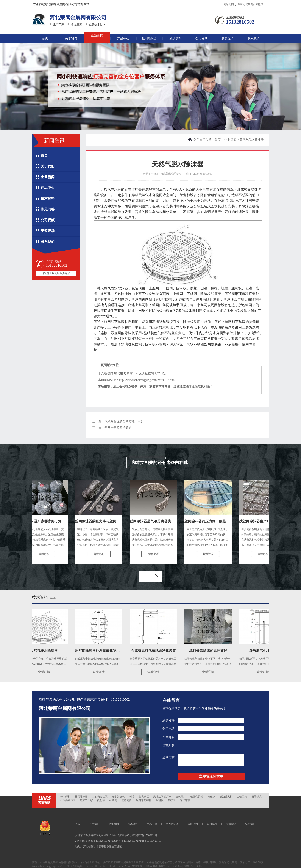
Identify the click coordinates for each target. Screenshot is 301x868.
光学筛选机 (118, 797)
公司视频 (201, 38)
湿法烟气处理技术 (264, 651)
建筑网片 (181, 797)
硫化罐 (101, 800)
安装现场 (228, 38)
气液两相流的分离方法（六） (124, 421)
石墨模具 (257, 797)
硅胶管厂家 (86, 800)
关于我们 (71, 38)
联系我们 (254, 38)
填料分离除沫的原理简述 (210, 651)
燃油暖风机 (226, 797)
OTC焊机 (65, 797)
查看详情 (45, 672)
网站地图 (229, 4)
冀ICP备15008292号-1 (147, 835)
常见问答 (48, 209)
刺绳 (132, 797)
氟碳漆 (211, 797)
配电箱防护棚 (144, 800)
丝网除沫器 (149, 38)
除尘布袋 (185, 800)
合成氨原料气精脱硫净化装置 (155, 651)
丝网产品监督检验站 (118, 428)
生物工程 (242, 797)
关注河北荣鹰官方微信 (250, 4)
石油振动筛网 (68, 800)
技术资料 (48, 198)
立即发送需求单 (211, 776)
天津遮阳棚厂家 (162, 797)
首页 (45, 38)
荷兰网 (113, 800)
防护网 (172, 800)
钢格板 (160, 800)
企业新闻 (97, 35)
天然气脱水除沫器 (45, 651)
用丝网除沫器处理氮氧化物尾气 (101, 651)
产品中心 (123, 38)
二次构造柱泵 (100, 797)
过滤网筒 (126, 800)
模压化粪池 (197, 797)
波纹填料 (175, 38)
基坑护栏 (144, 797)
